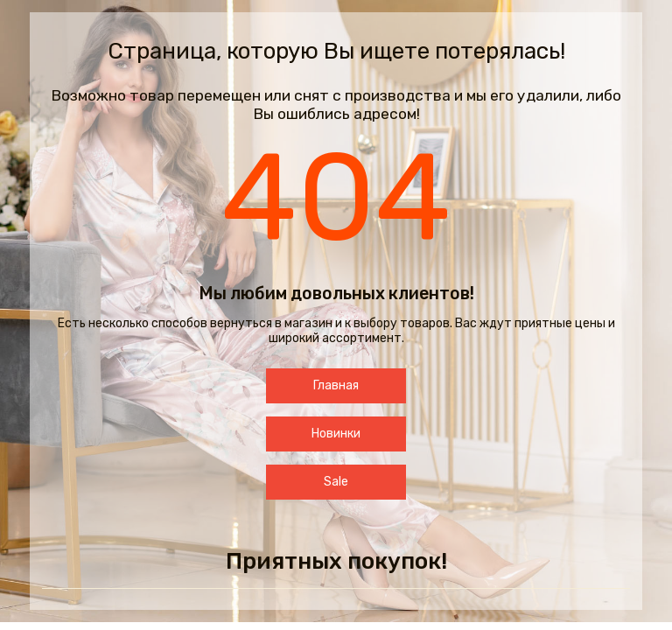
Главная (336, 385)
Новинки (336, 434)
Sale (336, 482)
